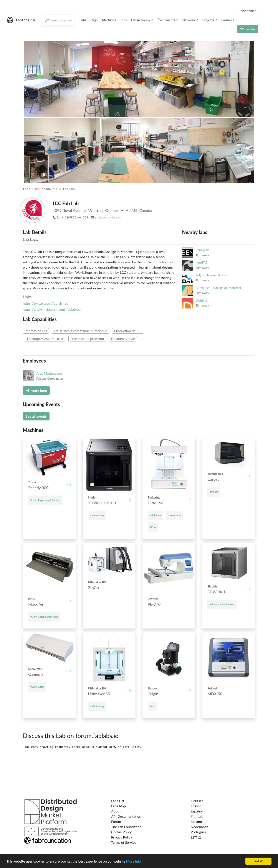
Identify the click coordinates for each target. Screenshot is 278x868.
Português (198, 832)
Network (190, 20)
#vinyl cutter (37, 687)
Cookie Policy (122, 832)
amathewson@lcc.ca (108, 217)
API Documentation (126, 816)
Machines (109, 20)
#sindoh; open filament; (222, 604)
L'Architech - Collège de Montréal (218, 288)
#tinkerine (155, 515)
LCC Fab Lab (65, 189)
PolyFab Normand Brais (211, 275)
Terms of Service (124, 842)
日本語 (196, 837)
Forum (227, 20)
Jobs (123, 20)
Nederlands (199, 827)
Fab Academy (142, 20)
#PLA (153, 527)
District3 (201, 300)
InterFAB (202, 263)
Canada (43, 189)
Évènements (168, 20)
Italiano (196, 821)
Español (197, 811)
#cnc (152, 706)
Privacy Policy (122, 837)
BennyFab (202, 250)
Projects (210, 20)
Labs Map (119, 806)
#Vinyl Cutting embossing (44, 617)
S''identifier (247, 11)
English (196, 806)
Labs (83, 20)
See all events (36, 416)
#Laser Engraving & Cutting (45, 500)
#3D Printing (97, 515)
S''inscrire (248, 29)
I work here (36, 390)
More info (134, 862)
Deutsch (197, 801)
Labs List (118, 801)
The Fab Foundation (126, 827)
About (116, 811)
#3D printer (175, 515)
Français (197, 816)
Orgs (94, 20)
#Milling (214, 492)
